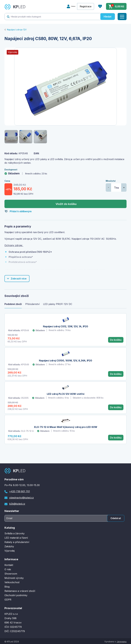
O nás (8, 568)
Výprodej (10, 550)
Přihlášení (69, 6)
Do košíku (116, 340)
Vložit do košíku (66, 204)
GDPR (8, 599)
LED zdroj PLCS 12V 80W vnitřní (66, 393)
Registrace (86, 6)
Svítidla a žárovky (14, 533)
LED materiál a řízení (16, 537)
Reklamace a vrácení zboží (20, 590)
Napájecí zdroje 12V (17, 30)
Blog (7, 586)
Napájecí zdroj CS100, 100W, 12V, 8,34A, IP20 (65, 360)
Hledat (108, 17)
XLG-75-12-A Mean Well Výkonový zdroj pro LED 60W (66, 426)
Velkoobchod (12, 581)
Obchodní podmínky (16, 594)
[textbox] (52, 17)
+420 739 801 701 (20, 490)
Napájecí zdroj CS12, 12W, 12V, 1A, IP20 (65, 326)
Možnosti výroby (14, 577)
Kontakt (9, 564)
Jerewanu (122, 641)
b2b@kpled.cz (17, 503)
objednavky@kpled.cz (21, 497)
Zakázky (9, 545)
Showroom (11, 573)
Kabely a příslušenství (17, 541)
